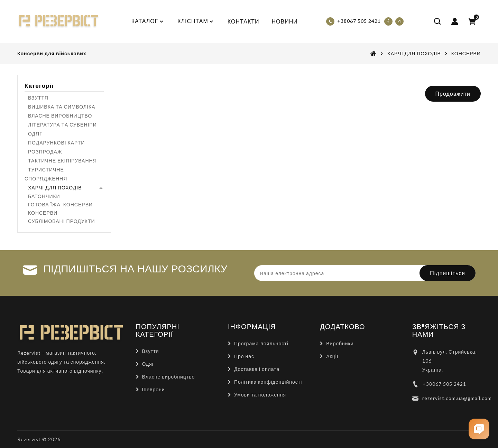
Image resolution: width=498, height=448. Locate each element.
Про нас (244, 356)
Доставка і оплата (257, 369)
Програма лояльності (261, 343)
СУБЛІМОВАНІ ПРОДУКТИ (62, 221)
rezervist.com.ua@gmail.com (457, 398)
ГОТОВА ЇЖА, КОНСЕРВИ (60, 204)
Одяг (148, 364)
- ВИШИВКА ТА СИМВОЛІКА (60, 107)
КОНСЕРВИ (466, 53)
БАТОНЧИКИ (44, 196)
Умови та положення (260, 395)
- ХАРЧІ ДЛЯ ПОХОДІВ (53, 188)
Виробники (340, 343)
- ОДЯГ (34, 134)
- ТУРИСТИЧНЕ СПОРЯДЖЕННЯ (46, 174)
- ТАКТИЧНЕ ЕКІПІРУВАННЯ (61, 161)
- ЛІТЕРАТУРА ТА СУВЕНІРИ (61, 125)
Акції (332, 356)
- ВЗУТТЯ (36, 98)
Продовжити (453, 94)
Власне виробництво (169, 377)
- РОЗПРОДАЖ (43, 152)
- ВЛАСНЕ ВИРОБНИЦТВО (58, 116)
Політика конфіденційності (268, 382)
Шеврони (154, 389)
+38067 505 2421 (444, 384)
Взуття (151, 351)
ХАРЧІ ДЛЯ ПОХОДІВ (414, 53)
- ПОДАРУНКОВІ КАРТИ (55, 143)
